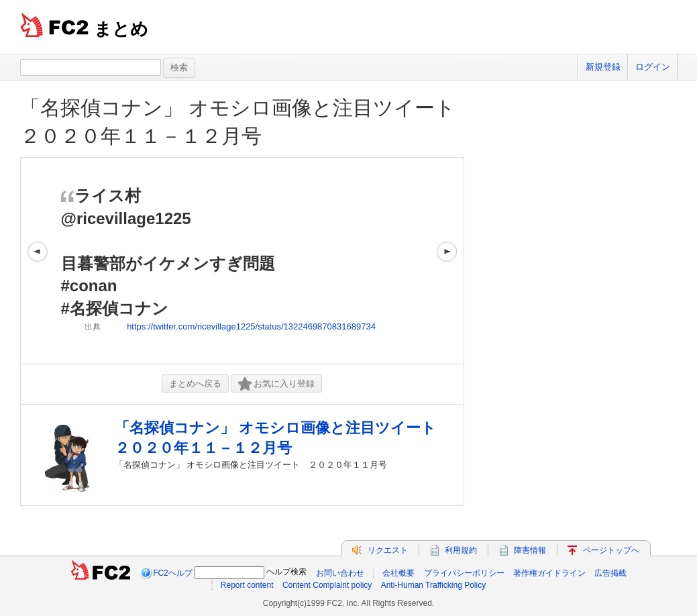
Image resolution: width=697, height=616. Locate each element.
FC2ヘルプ (173, 573)
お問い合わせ (340, 573)
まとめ (121, 29)
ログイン (653, 67)
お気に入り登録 (276, 384)
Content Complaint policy (327, 585)
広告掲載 (610, 573)
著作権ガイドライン (549, 573)
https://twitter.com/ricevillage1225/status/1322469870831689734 (251, 326)
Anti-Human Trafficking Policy (434, 585)
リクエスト (388, 550)
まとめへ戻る (195, 383)
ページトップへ (611, 550)
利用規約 (461, 550)
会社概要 (398, 573)
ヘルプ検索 (286, 572)
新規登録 (603, 67)
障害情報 (530, 550)
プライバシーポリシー (464, 573)
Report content (247, 585)
